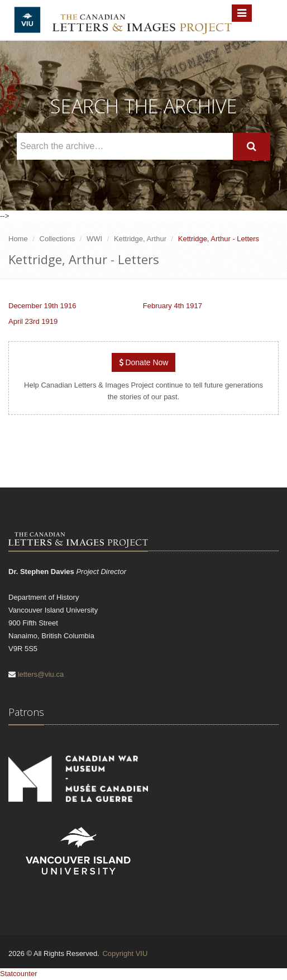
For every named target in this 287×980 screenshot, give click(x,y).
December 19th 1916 (42, 306)
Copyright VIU (125, 953)
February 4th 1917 (173, 306)
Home (18, 239)
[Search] (252, 147)
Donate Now (144, 362)
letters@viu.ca (41, 674)
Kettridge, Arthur (140, 239)
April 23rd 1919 (33, 321)
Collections (58, 239)
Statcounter (19, 974)
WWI (94, 239)
